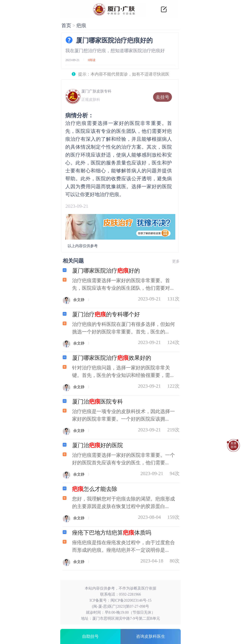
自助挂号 (90, 636)
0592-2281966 (130, 594)
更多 (176, 261)
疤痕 (81, 26)
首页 (66, 26)
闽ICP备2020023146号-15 (131, 600)
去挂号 (162, 97)
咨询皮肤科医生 (151, 636)
